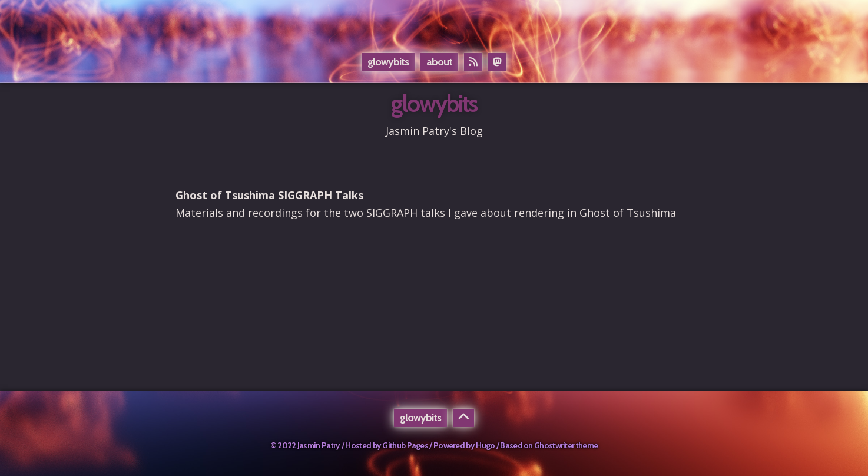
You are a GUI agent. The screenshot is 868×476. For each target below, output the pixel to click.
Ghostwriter (554, 445)
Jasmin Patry (319, 445)
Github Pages (405, 445)
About (439, 62)
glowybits (388, 62)
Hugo (485, 445)
